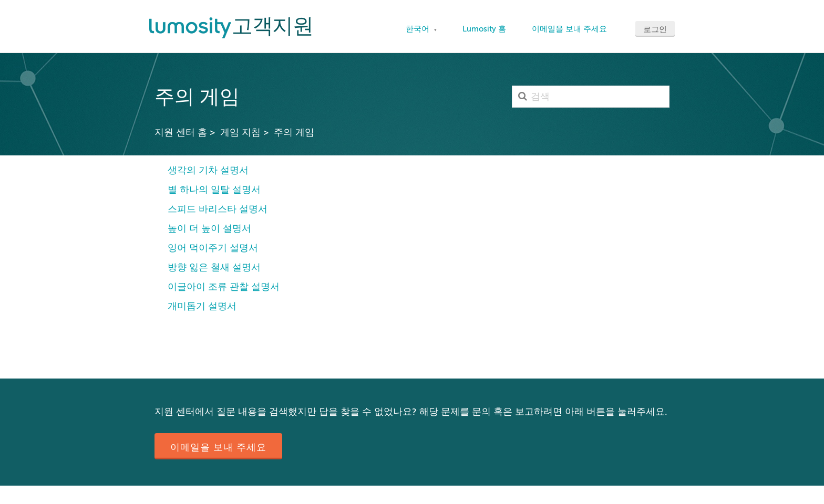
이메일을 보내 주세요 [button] (218, 447)
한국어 (419, 29)
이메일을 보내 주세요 (569, 29)
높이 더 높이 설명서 (209, 228)
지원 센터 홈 (181, 132)
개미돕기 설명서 (202, 306)
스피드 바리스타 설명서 (218, 209)
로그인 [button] (655, 29)
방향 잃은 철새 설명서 (214, 267)
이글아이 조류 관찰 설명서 (224, 287)
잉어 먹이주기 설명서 (213, 248)
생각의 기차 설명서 (208, 170)
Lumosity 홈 (484, 29)
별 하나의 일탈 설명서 (214, 190)
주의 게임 (294, 132)
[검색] (591, 97)
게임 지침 (240, 132)
